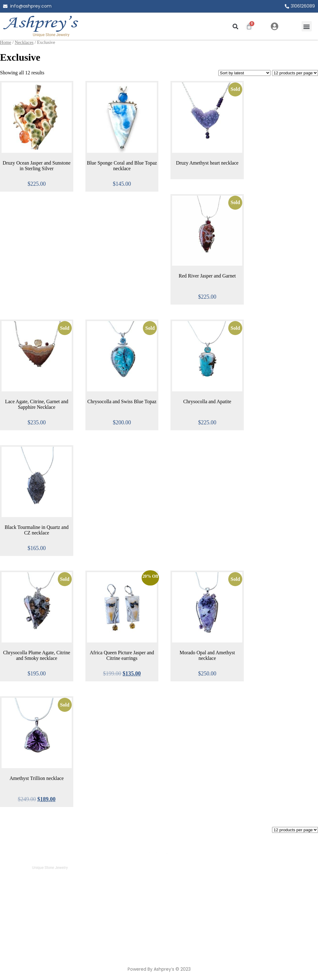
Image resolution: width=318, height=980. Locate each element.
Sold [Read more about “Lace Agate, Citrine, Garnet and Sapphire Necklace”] (65, 328)
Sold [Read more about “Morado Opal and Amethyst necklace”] (235, 579)
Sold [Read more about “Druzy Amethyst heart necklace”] (235, 89)
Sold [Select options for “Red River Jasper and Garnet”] (235, 202)
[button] (235, 26)
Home (6, 42)
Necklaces (24, 42)
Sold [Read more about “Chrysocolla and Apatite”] (235, 328)
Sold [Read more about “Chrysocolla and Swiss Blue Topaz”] (150, 328)
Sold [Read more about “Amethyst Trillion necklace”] (65, 705)
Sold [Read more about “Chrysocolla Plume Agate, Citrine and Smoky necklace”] (65, 579)
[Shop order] (244, 73)
